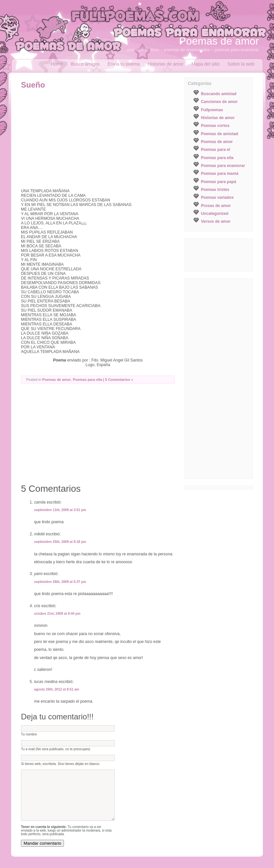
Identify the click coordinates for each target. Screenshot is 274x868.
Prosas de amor (216, 206)
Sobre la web (241, 64)
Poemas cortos (215, 126)
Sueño (33, 85)
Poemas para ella (87, 380)
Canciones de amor (219, 102)
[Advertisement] (76, 139)
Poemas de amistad (220, 134)
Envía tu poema (124, 64)
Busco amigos (85, 64)
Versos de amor (216, 221)
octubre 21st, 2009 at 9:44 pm (57, 614)
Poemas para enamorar (223, 166)
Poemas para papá (218, 182)
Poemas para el (215, 150)
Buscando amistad (219, 94)
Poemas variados (217, 197)
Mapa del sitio (205, 64)
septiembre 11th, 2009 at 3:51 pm (60, 510)
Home (57, 64)
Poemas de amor (219, 41)
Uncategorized (215, 214)
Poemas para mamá (220, 174)
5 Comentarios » (119, 380)
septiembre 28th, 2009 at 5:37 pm (60, 582)
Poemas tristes (215, 190)
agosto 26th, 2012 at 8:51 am (57, 689)
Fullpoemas (212, 110)
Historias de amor (166, 64)
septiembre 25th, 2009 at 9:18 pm (60, 542)
